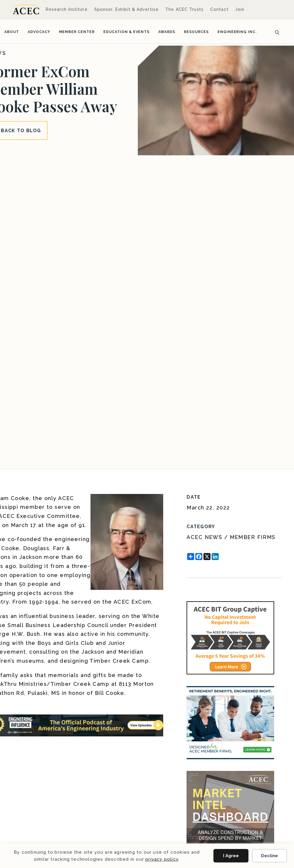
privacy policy (162, 859)
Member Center (77, 32)
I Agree (231, 856)
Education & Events (126, 32)
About (12, 32)
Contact (219, 9)
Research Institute (67, 9)
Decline (269, 856)
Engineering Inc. (237, 32)
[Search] (275, 32)
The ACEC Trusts (184, 9)
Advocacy (39, 32)
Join (240, 9)
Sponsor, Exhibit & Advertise (126, 9)
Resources (196, 32)
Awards (167, 32)
